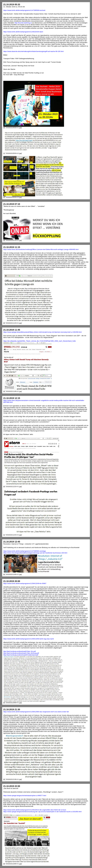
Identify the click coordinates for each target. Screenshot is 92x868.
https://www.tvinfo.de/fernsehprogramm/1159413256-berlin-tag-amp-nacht (29, 639)
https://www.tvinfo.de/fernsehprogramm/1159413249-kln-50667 (25, 583)
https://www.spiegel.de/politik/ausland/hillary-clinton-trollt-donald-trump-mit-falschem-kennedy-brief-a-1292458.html (42, 332)
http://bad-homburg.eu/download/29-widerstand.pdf (21, 655)
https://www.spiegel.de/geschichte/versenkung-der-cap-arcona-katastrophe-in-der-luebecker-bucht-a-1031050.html (42, 812)
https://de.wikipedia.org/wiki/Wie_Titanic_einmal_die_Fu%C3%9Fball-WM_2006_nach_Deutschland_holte (40, 341)
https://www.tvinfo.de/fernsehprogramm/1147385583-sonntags (25, 551)
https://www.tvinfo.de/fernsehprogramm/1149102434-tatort (23, 32)
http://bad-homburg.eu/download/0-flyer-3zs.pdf (20, 651)
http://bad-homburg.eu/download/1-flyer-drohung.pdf (21, 653)
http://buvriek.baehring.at (23, 23)
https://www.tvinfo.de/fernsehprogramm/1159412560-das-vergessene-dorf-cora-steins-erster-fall (36, 712)
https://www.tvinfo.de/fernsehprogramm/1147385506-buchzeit (24, 10)
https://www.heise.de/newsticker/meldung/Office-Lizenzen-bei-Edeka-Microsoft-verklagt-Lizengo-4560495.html (41, 249)
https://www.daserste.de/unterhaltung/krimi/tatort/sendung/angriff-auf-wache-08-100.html (33, 51)
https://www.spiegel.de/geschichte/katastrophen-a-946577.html (25, 796)
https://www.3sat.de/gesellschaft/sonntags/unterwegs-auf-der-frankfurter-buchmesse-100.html (35, 553)
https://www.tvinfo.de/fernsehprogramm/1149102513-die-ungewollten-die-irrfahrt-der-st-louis (35, 810)
